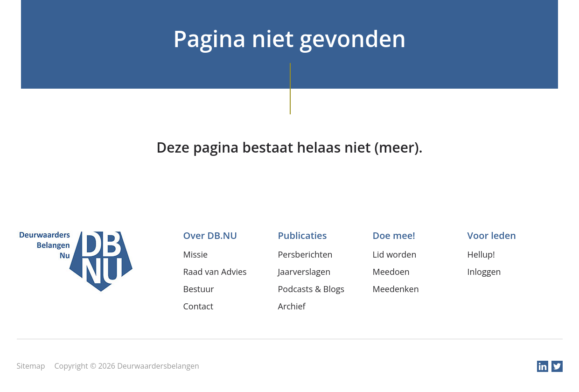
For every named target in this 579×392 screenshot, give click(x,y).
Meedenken (396, 289)
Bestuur (199, 289)
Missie (196, 254)
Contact (199, 306)
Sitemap (31, 366)
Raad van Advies (215, 272)
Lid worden (395, 254)
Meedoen (391, 272)
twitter (557, 366)
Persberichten (305, 254)
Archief (292, 306)
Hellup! (481, 254)
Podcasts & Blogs (311, 289)
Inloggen (484, 272)
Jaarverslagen (304, 272)
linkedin (543, 366)
